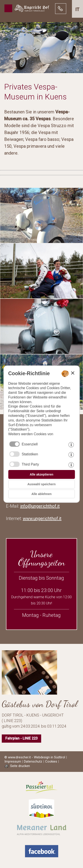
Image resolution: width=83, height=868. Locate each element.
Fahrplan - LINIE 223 (21, 738)
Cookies (51, 761)
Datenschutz (33, 761)
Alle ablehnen (41, 494)
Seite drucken (20, 766)
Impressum (13, 761)
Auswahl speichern (42, 484)
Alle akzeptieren (41, 474)
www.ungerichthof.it (42, 518)
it (77, 10)
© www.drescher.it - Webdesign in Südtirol (35, 757)
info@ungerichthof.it (40, 506)
